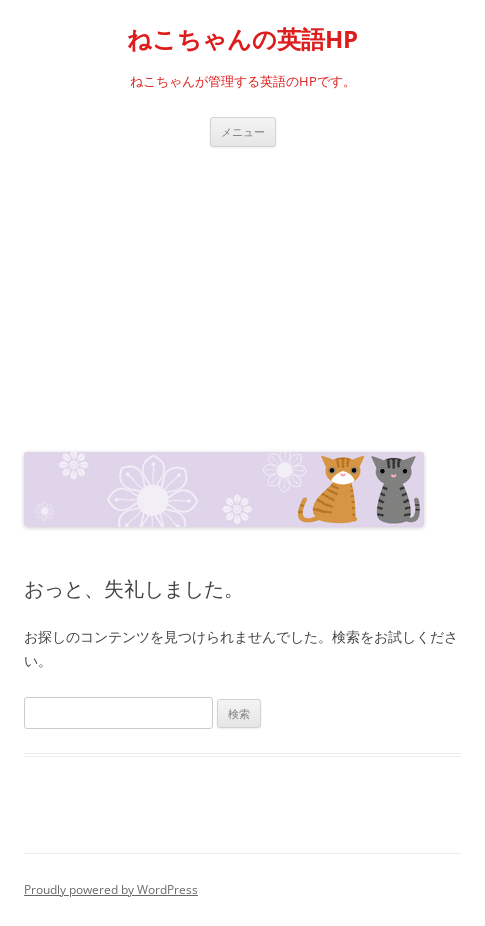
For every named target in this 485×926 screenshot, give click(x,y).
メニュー (243, 131)
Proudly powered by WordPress (111, 889)
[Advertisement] (242, 294)
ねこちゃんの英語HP (242, 39)
